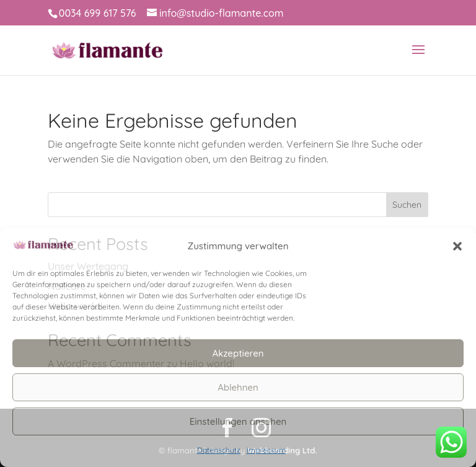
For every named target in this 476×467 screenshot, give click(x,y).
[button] (457, 246)
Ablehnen (238, 387)
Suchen (407, 205)
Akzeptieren (238, 353)
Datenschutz (219, 450)
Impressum (266, 450)
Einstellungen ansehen (238, 421)
